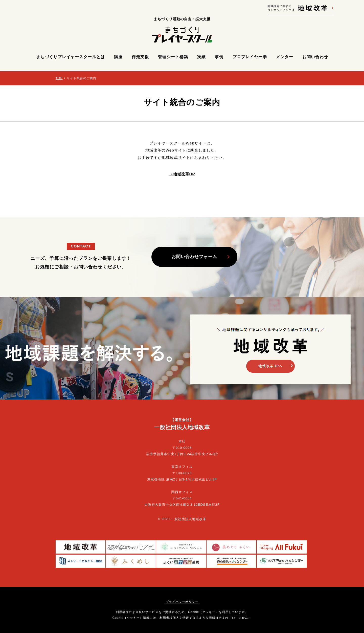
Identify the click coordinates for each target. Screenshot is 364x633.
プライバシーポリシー (182, 602)
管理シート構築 (173, 57)
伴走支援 (140, 57)
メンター (285, 57)
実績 (201, 57)
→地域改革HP (182, 174)
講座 (118, 57)
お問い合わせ (315, 57)
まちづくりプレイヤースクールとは (71, 57)
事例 (219, 57)
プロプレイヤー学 (250, 57)
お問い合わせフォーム (194, 257)
